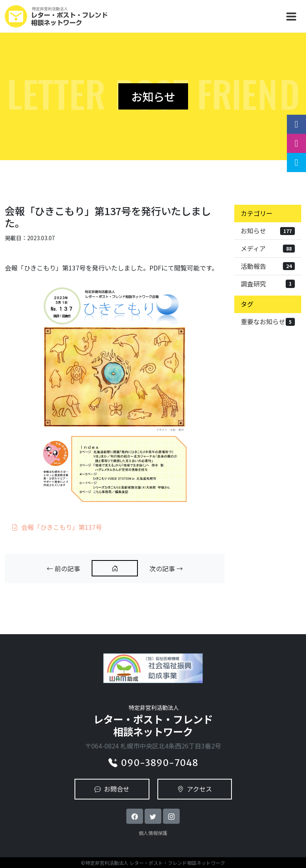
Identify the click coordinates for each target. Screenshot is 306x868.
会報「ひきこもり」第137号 (57, 527)
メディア (268, 248)
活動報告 (268, 266)
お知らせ (268, 231)
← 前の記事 (63, 568)
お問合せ (112, 789)
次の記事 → (166, 568)
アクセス (195, 789)
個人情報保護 (153, 833)
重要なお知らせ (268, 321)
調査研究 (268, 284)
